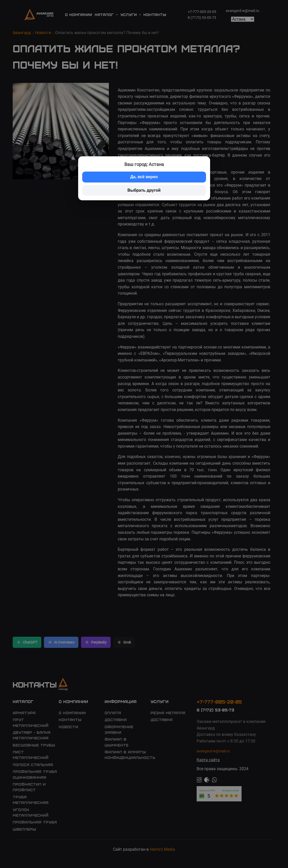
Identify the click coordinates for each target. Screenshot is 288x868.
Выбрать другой (144, 190)
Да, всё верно (144, 177)
